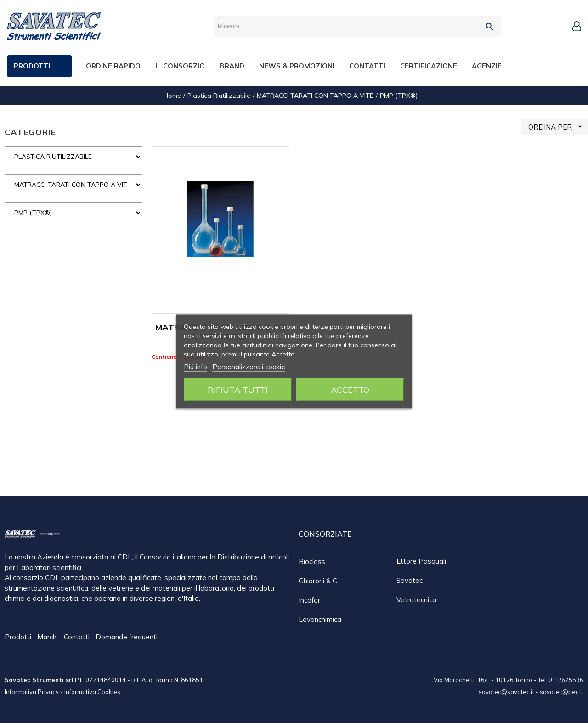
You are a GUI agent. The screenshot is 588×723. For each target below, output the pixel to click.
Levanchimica (320, 619)
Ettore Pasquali (421, 561)
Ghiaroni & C (318, 581)
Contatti (78, 637)
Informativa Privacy (32, 691)
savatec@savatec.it (506, 691)
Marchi (48, 637)
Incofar (309, 600)
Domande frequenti (127, 637)
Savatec (410, 580)
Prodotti (19, 637)
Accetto (350, 390)
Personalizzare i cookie (249, 367)
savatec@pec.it (562, 691)
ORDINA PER (558, 127)
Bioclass (312, 562)
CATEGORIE (30, 132)
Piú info (195, 367)
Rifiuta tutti (238, 390)
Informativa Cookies (92, 691)
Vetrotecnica (416, 600)
